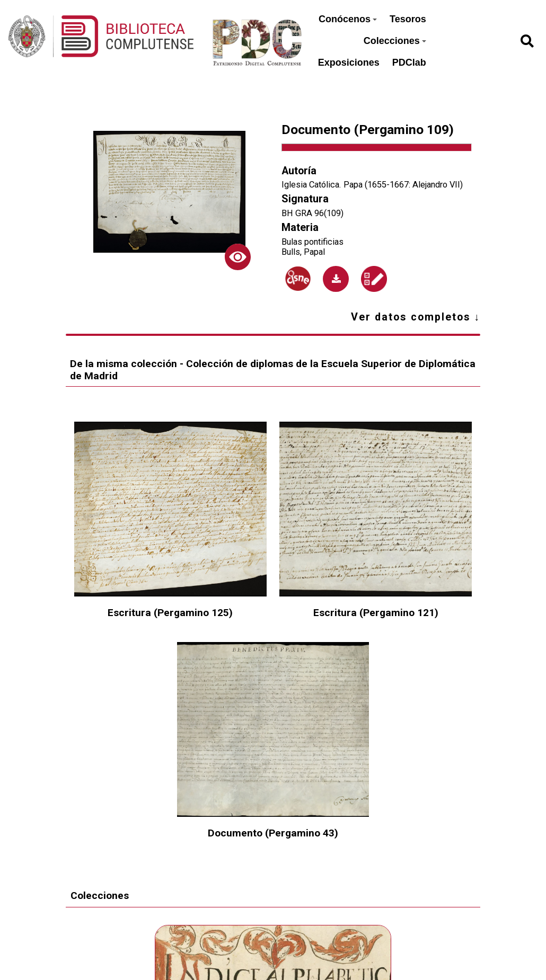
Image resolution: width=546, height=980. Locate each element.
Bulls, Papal (303, 252)
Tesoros (408, 19)
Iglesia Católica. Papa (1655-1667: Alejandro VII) (372, 185)
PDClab (409, 63)
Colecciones (395, 41)
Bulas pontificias (312, 242)
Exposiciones (349, 63)
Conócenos (348, 19)
